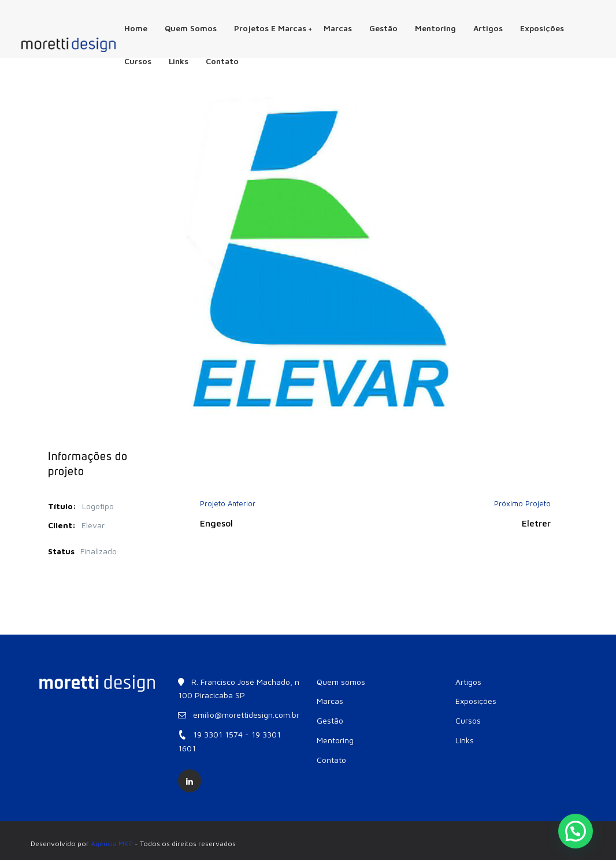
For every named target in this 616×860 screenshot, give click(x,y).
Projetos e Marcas (273, 28)
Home (136, 28)
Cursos (138, 61)
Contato (222, 61)
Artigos (488, 28)
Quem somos (191, 28)
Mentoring (435, 28)
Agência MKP (112, 844)
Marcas (338, 28)
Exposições (542, 28)
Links (179, 61)
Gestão (383, 28)
